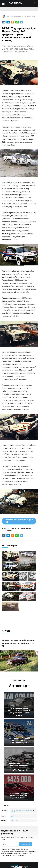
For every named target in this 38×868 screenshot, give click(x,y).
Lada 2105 (15, 820)
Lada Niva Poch (17, 103)
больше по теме (19, 680)
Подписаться (26, 844)
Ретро (13, 811)
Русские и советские (26, 810)
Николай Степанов (15, 16)
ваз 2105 (11, 528)
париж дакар (25, 528)
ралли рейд (7, 530)
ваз (5, 528)
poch (17, 528)
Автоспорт (15, 810)
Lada (13, 816)
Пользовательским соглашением (12, 855)
